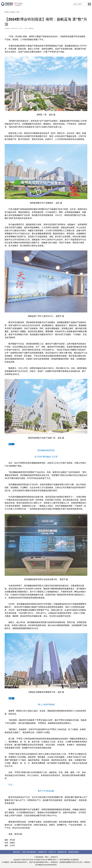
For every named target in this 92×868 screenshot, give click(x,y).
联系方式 (52, 852)
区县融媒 (12, 12)
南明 (18, 12)
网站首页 (17, 852)
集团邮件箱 (62, 852)
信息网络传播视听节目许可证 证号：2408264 (75, 862)
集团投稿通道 (74, 852)
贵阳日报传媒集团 (29, 852)
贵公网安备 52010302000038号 (46, 865)
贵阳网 (7, 12)
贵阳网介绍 (42, 852)
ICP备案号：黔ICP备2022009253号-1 (15, 862)
